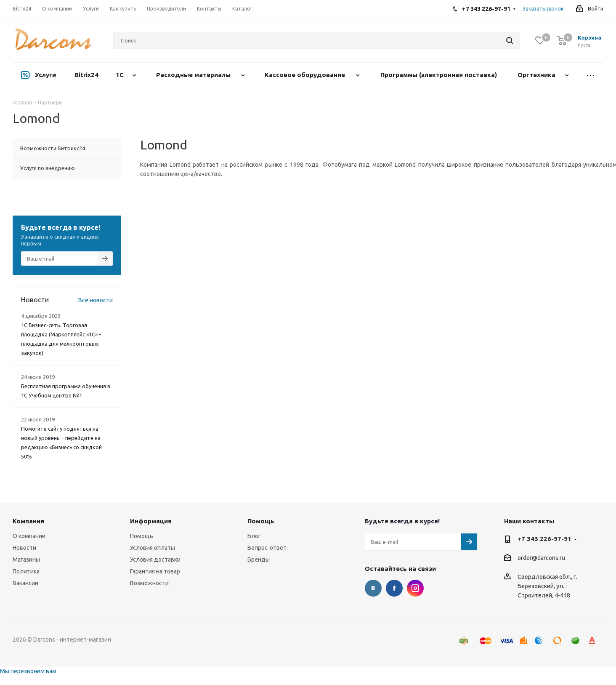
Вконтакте (373, 588)
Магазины (26, 560)
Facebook (394, 588)
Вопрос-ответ (267, 548)
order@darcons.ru (541, 558)
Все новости (96, 300)
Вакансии (25, 583)
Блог (254, 536)
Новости (24, 548)
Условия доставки (155, 560)
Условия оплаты (153, 548)
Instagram (415, 588)
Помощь (142, 536)
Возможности (149, 583)
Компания (28, 521)
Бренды (259, 560)
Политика (26, 571)
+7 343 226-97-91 (544, 539)
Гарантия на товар (155, 571)
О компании (29, 536)
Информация (151, 521)
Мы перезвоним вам (28, 671)
